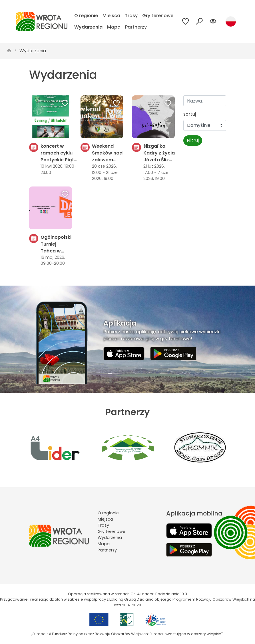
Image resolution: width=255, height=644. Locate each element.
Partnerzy (136, 27)
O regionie (86, 16)
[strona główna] (9, 51)
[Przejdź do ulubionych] (186, 21)
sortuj (190, 114)
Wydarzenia (88, 27)
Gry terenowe (158, 16)
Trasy (131, 16)
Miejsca (111, 16)
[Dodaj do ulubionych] (65, 104)
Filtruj (193, 140)
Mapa (114, 27)
